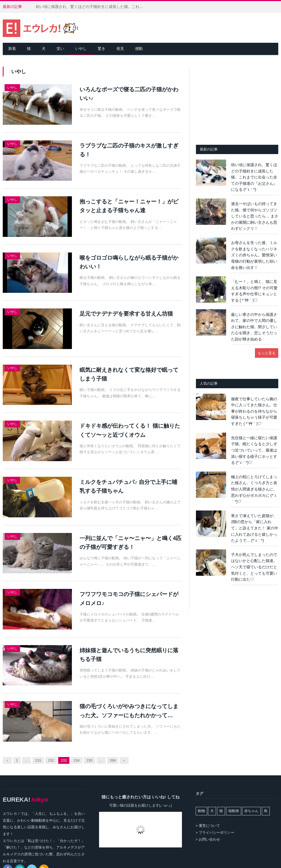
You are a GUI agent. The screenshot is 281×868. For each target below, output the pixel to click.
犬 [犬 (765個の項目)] (212, 811)
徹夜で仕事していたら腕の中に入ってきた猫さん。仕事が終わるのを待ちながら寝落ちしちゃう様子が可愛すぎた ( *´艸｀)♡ (254, 411)
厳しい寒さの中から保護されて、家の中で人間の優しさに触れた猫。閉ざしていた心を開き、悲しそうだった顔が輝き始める (254, 327)
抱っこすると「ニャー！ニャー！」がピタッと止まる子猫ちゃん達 (129, 206)
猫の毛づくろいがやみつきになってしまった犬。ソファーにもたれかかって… (129, 711)
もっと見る (267, 353)
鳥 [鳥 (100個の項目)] (266, 811)
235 (89, 760)
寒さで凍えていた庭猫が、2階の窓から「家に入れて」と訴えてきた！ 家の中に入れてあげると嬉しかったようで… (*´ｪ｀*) (255, 528)
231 (38, 760)
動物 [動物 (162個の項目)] (201, 811)
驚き (102, 49)
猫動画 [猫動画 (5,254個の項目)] (234, 811)
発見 (120, 49)
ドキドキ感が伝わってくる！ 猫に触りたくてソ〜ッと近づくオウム (130, 430)
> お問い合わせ (208, 839)
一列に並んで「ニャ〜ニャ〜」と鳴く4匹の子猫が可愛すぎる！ (130, 543)
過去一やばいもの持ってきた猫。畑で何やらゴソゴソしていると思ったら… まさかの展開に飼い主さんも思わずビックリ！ (255, 216)
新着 (12, 49)
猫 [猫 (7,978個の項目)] (221, 811)
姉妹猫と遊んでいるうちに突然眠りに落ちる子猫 (129, 655)
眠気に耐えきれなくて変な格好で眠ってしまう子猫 (129, 374)
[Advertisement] (237, 101)
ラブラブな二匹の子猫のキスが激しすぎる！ (129, 150)
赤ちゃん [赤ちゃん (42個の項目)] (251, 811)
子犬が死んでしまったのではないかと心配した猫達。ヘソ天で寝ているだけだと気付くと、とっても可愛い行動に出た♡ (254, 567)
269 (113, 760)
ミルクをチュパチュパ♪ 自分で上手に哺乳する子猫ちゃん (128, 486)
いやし (81, 49)
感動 (139, 49)
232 (51, 760)
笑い (60, 49)
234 (77, 760)
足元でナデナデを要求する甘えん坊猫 (126, 314)
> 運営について (208, 826)
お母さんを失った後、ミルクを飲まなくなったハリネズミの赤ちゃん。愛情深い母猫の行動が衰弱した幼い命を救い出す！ (254, 255)
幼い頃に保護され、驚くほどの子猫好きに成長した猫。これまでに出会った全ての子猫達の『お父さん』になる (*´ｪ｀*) (92, 7)
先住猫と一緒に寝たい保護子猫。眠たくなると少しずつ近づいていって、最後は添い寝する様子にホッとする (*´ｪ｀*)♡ (254, 450)
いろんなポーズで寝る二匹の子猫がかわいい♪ (129, 94)
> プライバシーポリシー (215, 832)
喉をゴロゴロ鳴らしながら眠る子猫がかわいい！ (129, 262)
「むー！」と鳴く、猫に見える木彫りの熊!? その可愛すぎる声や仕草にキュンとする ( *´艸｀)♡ (254, 291)
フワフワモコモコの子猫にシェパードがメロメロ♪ (129, 598)
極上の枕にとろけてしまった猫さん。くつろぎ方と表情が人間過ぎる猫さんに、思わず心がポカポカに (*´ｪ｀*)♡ (254, 489)
